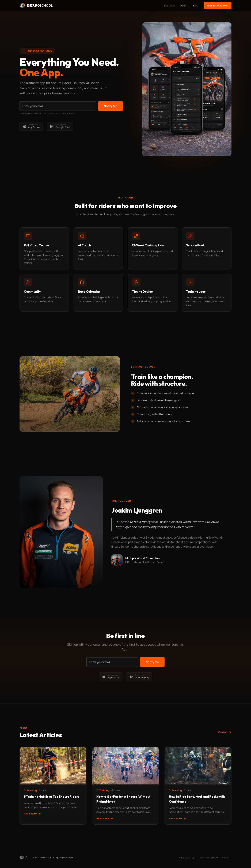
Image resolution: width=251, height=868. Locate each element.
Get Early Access (218, 5)
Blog (196, 5)
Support (227, 857)
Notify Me (111, 106)
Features (170, 5)
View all (225, 732)
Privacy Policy (187, 857)
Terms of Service (208, 857)
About (184, 5)
